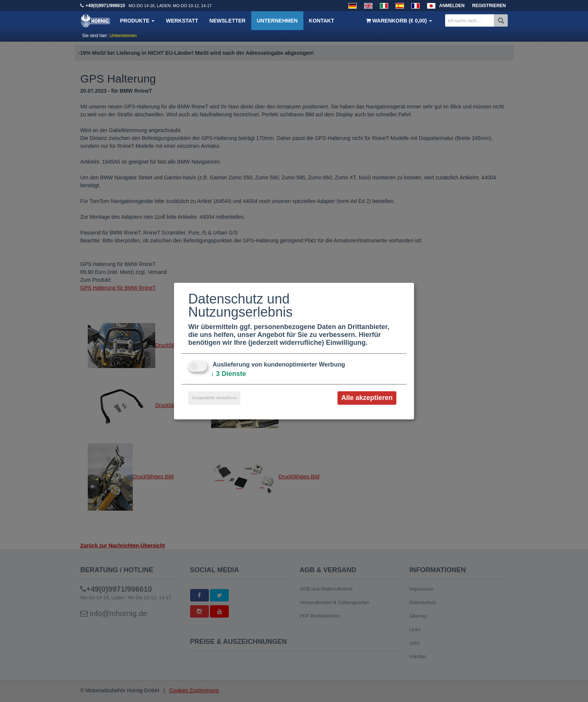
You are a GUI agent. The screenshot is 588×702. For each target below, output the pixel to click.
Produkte (137, 21)
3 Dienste (228, 374)
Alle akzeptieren (367, 398)
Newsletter (227, 21)
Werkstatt (182, 21)
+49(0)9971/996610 (105, 6)
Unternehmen (277, 21)
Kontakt (322, 21)
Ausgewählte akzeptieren (214, 398)
